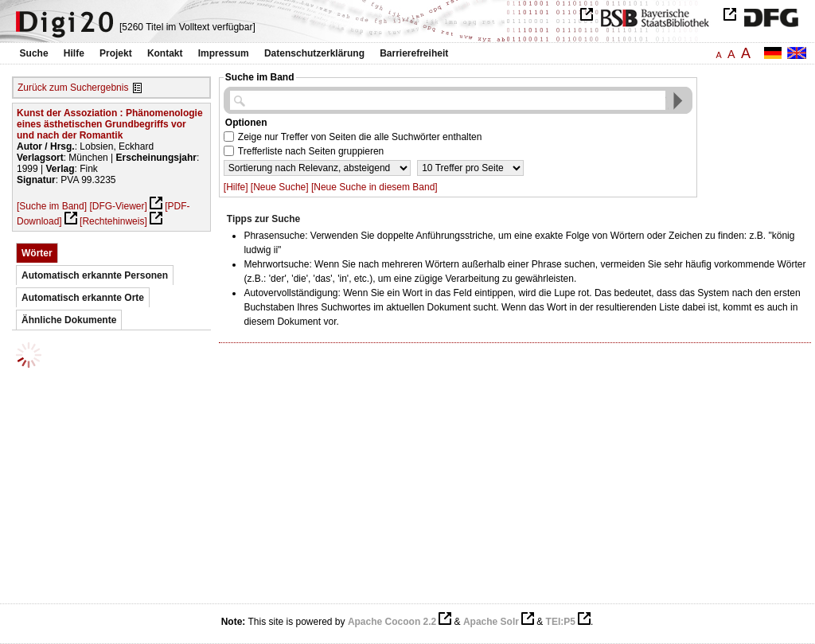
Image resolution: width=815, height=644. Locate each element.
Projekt (116, 53)
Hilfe (74, 53)
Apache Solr (491, 622)
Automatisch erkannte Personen (95, 275)
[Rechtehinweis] (113, 221)
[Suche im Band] (52, 206)
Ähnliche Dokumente (69, 320)
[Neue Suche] (280, 187)
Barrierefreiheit (414, 53)
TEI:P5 (561, 622)
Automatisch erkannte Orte (83, 298)
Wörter (37, 253)
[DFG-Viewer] (118, 206)
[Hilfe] (236, 187)
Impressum (224, 53)
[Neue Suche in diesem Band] (374, 187)
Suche (34, 53)
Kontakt (165, 53)
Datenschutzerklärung (314, 53)
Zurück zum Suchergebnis (73, 88)
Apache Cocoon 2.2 (392, 622)
